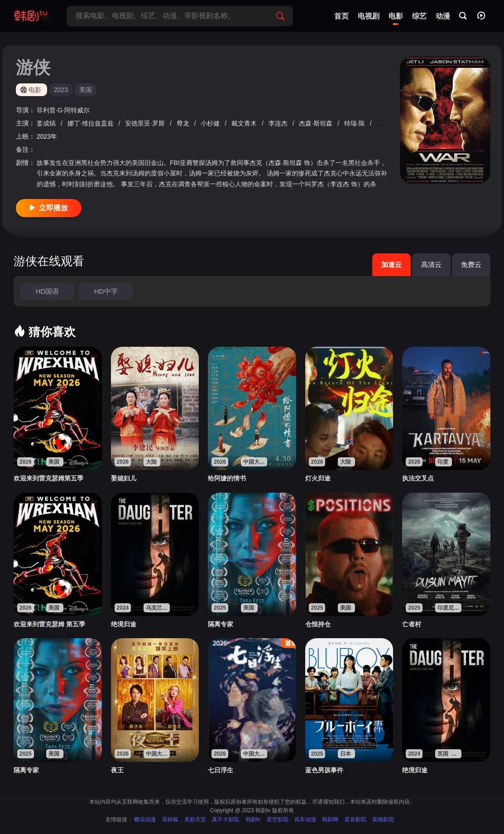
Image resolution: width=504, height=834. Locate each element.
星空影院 (278, 819)
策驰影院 (383, 819)
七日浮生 (221, 770)
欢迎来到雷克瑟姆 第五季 (49, 624)
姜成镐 (47, 123)
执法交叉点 (418, 478)
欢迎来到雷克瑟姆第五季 (48, 478)
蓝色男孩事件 (324, 770)
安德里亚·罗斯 (146, 123)
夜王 (117, 770)
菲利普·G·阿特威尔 (63, 110)
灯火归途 (318, 478)
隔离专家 (221, 624)
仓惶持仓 (318, 624)
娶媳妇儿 (124, 478)
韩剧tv (253, 819)
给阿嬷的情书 (227, 478)
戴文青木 (245, 123)
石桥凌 (387, 123)
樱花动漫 (145, 819)
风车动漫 (305, 819)
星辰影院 (355, 819)
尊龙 (184, 123)
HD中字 (106, 291)
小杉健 (211, 123)
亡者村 (412, 624)
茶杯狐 (170, 819)
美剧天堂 (195, 819)
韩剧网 (330, 819)
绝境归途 (124, 624)
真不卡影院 (226, 819)
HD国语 (48, 291)
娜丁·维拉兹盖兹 (91, 123)
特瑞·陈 (355, 123)
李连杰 (279, 123)
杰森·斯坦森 (317, 123)
